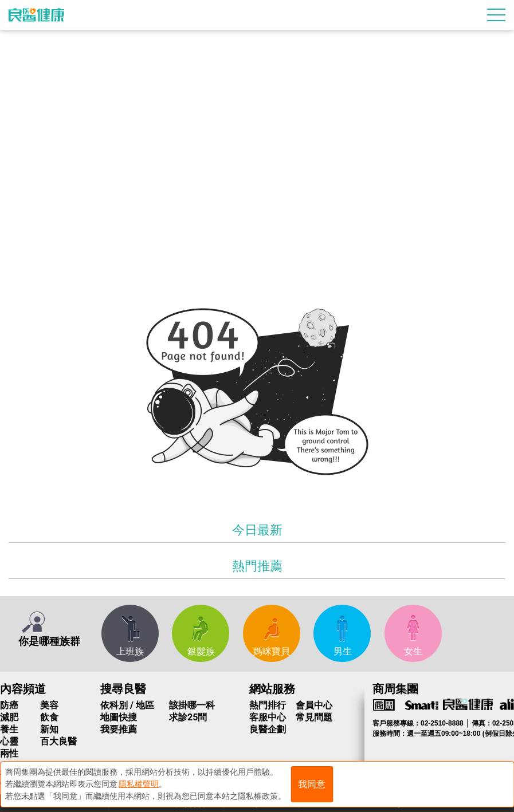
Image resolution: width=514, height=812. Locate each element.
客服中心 (268, 717)
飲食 (49, 717)
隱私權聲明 (139, 784)
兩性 (9, 753)
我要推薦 (119, 729)
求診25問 (188, 717)
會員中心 (314, 705)
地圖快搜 (119, 717)
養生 (9, 729)
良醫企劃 (268, 729)
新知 (49, 729)
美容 (49, 705)
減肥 (9, 717)
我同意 (312, 784)
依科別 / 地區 (127, 705)
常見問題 (314, 717)
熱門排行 (268, 705)
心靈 (9, 741)
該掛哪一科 (192, 705)
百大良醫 (58, 741)
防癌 (9, 705)
